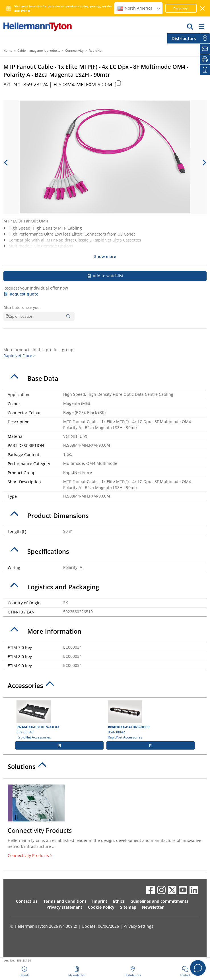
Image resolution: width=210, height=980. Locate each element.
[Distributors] (205, 38)
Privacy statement (64, 907)
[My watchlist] (205, 70)
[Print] (205, 59)
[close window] (203, 8)
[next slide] (204, 163)
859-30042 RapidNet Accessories (151, 720)
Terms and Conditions (65, 901)
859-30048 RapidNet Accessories (59, 720)
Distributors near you (21, 307)
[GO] (190, 26)
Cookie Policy (101, 907)
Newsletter (153, 907)
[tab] (105, 378)
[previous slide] (6, 163)
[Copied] (118, 84)
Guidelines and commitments (159, 901)
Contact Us (27, 901)
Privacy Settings (138, 926)
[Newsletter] (205, 49)
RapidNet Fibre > (19, 356)
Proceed (181, 9)
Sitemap (128, 907)
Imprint (100, 901)
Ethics (119, 901)
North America (139, 8)
